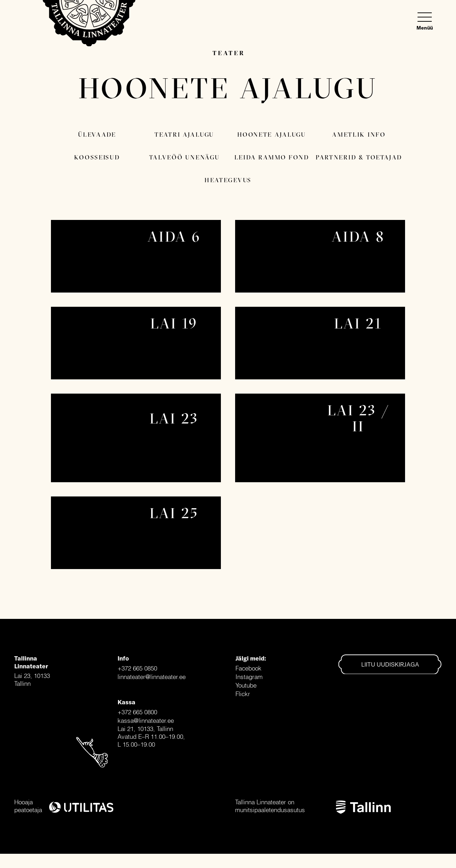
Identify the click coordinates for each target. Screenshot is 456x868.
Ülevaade (97, 134)
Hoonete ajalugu (272, 134)
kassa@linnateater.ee (146, 720)
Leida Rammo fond (272, 157)
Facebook (248, 668)
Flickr (243, 694)
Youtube (246, 685)
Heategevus (228, 180)
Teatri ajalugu (184, 134)
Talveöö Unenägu (185, 157)
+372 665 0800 (137, 712)
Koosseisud (97, 157)
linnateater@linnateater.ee (152, 677)
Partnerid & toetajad (359, 157)
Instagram (249, 677)
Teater (229, 53)
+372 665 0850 (137, 668)
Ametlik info (359, 134)
